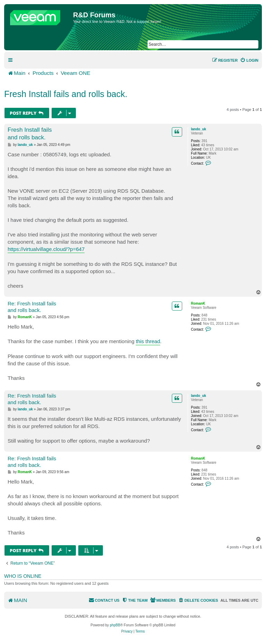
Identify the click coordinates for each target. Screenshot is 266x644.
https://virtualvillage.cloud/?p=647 (46, 249)
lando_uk (198, 129)
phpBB (115, 625)
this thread (148, 341)
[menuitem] (249, 60)
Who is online (23, 576)
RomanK (198, 303)
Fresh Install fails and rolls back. (66, 94)
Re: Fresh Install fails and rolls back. (32, 307)
